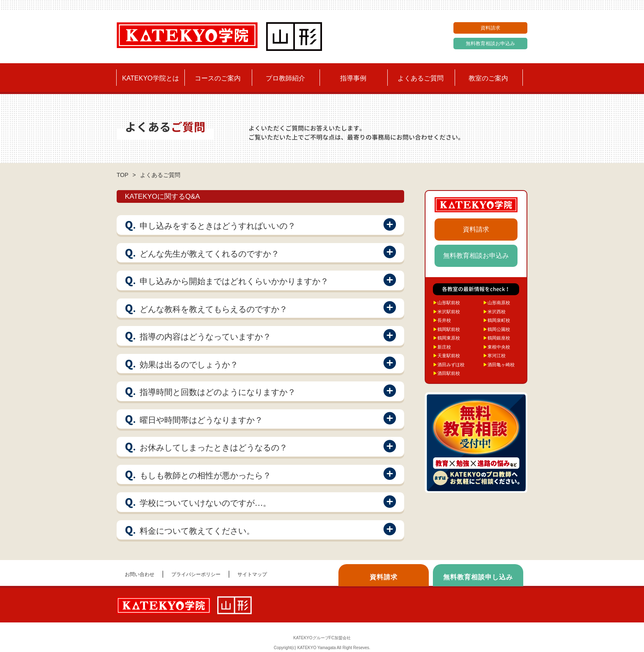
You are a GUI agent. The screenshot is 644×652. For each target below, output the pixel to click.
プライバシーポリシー (196, 574)
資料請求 (490, 28)
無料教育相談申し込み (478, 577)
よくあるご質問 (421, 78)
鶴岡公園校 (497, 329)
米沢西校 (494, 312)
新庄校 (442, 347)
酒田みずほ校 (449, 365)
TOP (123, 175)
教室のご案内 (488, 78)
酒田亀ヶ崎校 (499, 365)
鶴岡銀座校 (497, 338)
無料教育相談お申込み (490, 44)
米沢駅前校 (446, 312)
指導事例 (353, 78)
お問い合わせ (140, 574)
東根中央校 (497, 347)
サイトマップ (252, 574)
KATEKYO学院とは (150, 78)
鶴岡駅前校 (446, 329)
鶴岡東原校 (446, 338)
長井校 (442, 320)
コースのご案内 (218, 78)
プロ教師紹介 (285, 78)
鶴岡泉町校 (497, 320)
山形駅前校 (446, 303)
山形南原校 (497, 303)
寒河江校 (494, 356)
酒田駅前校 (446, 373)
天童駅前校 (446, 356)
